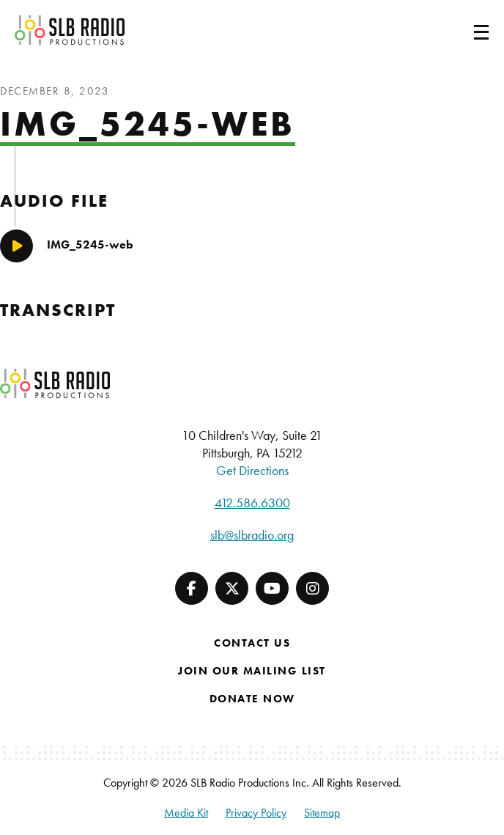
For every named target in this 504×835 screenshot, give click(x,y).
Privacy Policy (256, 813)
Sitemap (322, 813)
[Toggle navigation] (464, 30)
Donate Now (252, 699)
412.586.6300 (252, 503)
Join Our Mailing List (252, 671)
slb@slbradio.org (252, 535)
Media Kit (186, 813)
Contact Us (252, 643)
